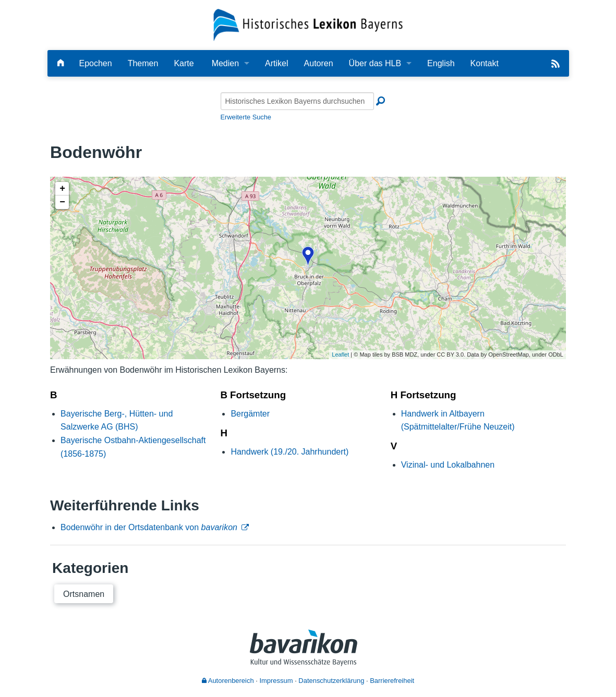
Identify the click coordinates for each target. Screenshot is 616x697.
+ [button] (62, 189)
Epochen (96, 63)
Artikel (276, 63)
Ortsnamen (84, 594)
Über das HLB (375, 63)
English (441, 63)
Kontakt (485, 63)
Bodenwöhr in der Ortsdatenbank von (149, 527)
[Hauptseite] (61, 63)
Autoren (319, 63)
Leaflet (340, 354)
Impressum (276, 681)
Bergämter (250, 414)
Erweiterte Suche (246, 117)
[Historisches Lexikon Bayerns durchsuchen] (297, 101)
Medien (225, 63)
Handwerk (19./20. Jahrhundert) (289, 452)
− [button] (62, 202)
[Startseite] (308, 24)
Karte (184, 63)
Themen (143, 63)
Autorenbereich (228, 681)
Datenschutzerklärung (331, 681)
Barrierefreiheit (392, 681)
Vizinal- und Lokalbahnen (448, 465)
